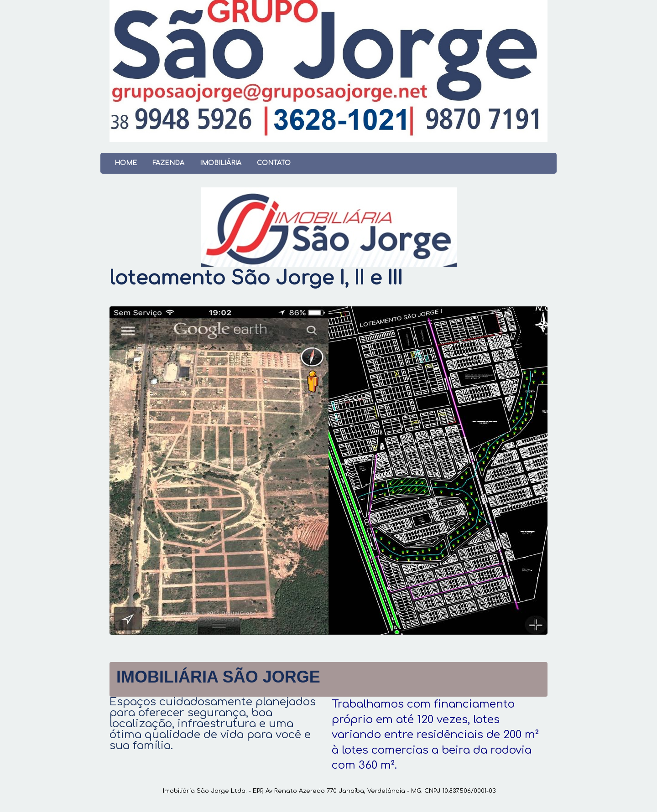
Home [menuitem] (126, 163)
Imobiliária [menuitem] (221, 163)
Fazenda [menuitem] (168, 163)
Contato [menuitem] (274, 163)
